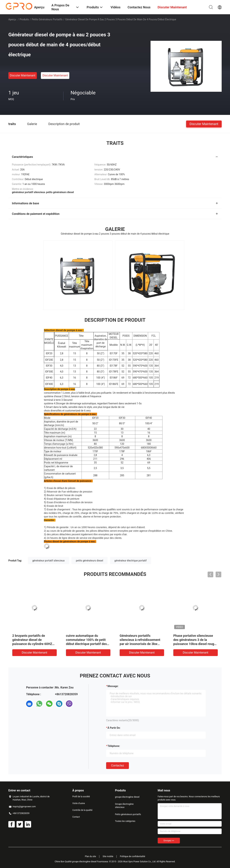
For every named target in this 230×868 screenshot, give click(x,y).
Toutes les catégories (125, 821)
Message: (113, 686)
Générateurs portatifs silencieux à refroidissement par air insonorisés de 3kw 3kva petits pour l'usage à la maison (140, 644)
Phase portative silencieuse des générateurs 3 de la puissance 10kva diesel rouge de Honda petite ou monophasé (195, 644)
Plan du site (90, 856)
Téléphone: (114, 746)
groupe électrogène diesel (127, 797)
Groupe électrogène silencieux (124, 806)
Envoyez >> (169, 841)
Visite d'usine (79, 803)
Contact (76, 817)
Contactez (117, 765)
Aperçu (12, 19)
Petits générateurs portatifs (47, 19)
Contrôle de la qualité (82, 810)
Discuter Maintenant (23, 75)
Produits (24, 19)
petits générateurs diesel (89, 561)
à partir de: (114, 728)
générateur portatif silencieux (49, 561)
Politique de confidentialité (133, 856)
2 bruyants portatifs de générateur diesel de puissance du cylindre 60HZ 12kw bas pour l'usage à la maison (32, 644)
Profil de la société (81, 797)
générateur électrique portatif (131, 561)
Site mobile (108, 856)
